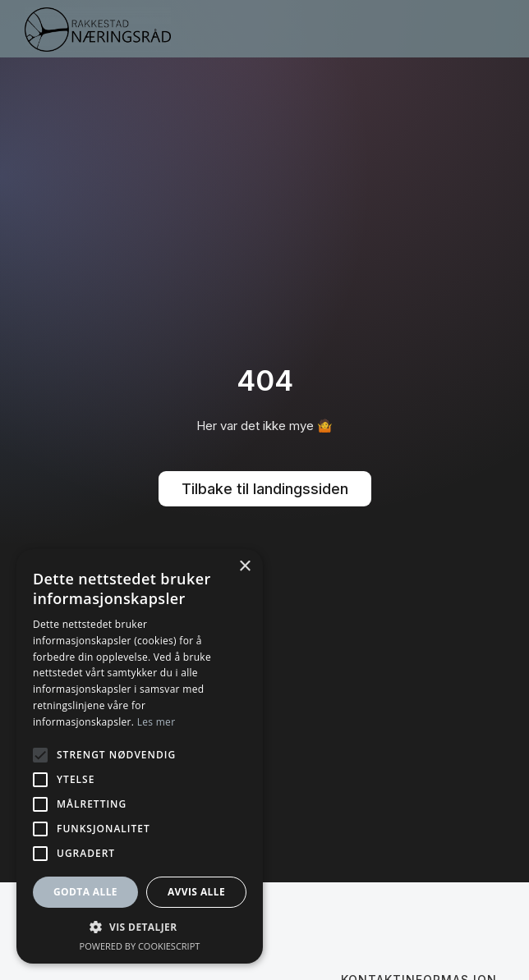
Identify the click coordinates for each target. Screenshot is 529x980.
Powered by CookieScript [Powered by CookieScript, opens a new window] (140, 946)
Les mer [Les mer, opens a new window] (156, 722)
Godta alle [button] (85, 892)
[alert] (140, 756)
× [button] (244, 567)
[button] (491, 29)
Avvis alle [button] (196, 892)
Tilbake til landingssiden (265, 489)
